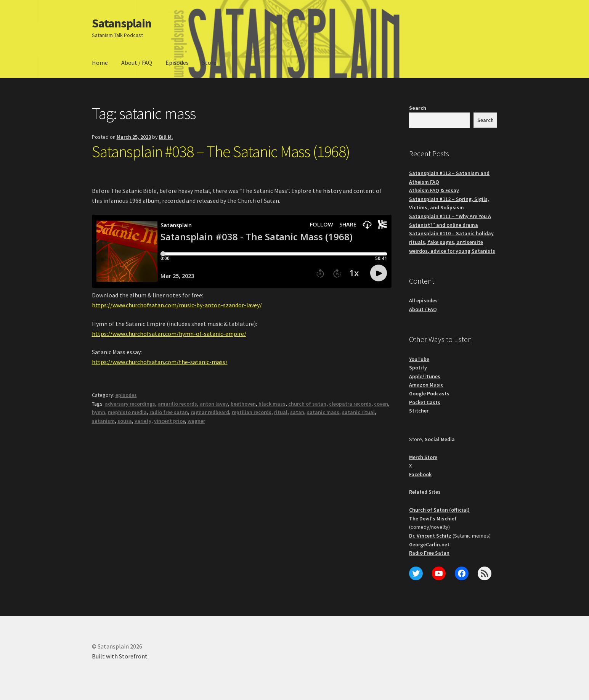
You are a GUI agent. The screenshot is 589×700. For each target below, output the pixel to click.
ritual (281, 412)
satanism (103, 421)
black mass (272, 404)
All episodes (423, 300)
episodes (126, 395)
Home (100, 63)
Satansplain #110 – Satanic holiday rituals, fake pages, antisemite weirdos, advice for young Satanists (452, 242)
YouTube (419, 359)
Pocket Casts (425, 402)
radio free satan (169, 412)
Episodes (177, 63)
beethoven (243, 404)
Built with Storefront (120, 656)
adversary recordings (130, 404)
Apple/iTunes (425, 376)
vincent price (169, 421)
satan (297, 412)
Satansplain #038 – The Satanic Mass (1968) (221, 151)
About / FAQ (137, 63)
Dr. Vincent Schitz (430, 536)
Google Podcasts (429, 393)
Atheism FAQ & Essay (434, 190)
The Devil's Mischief (433, 519)
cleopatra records (350, 404)
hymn (99, 412)
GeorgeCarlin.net (429, 544)
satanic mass (323, 412)
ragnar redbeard (210, 412)
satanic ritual (358, 412)
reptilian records (252, 412)
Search (418, 108)
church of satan (307, 404)
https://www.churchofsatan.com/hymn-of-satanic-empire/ (169, 334)
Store (209, 63)
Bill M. (166, 137)
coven (381, 404)
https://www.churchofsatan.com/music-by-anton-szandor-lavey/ (177, 305)
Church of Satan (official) (439, 510)
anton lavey (214, 404)
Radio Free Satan (429, 553)
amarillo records (177, 404)
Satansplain (122, 23)
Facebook (420, 474)
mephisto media (127, 412)
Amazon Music (426, 385)
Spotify (418, 368)
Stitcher (419, 411)
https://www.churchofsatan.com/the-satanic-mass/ (160, 362)
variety (143, 421)
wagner (196, 421)
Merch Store (423, 457)
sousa (125, 421)
